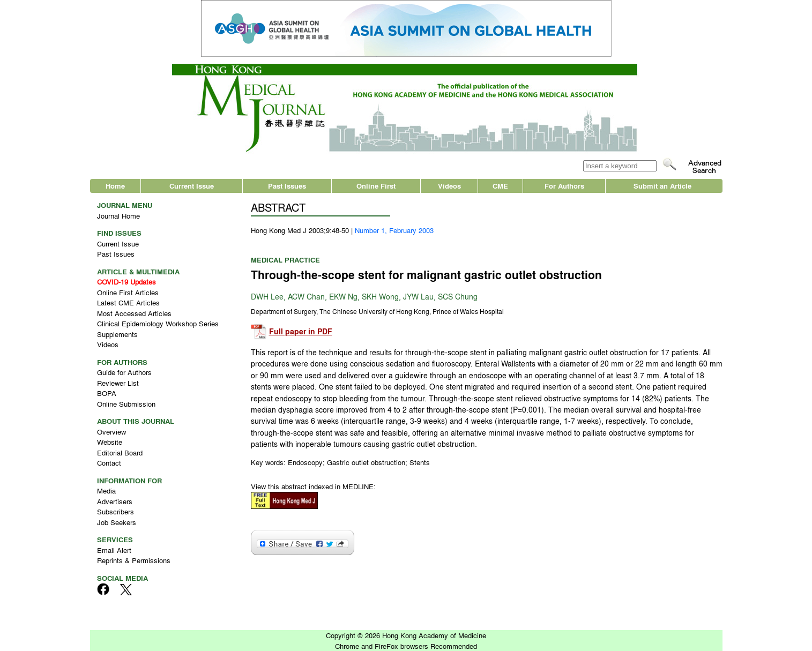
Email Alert (114, 550)
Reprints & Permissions (134, 560)
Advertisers (115, 501)
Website (110, 442)
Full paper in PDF (301, 331)
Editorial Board (120, 452)
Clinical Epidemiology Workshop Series (158, 323)
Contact (109, 463)
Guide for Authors (124, 372)
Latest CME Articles (128, 302)
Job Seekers (117, 522)
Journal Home (118, 216)
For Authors (564, 186)
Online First (376, 186)
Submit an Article (662, 186)
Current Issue (192, 186)
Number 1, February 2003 (394, 230)
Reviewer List (118, 383)
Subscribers (116, 511)
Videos (449, 186)
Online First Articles (128, 292)
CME (500, 186)
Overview (111, 432)
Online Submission (126, 404)
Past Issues (287, 186)
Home (115, 186)
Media (106, 491)
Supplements (117, 334)
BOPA (107, 393)
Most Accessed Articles (134, 313)
